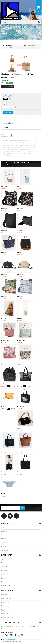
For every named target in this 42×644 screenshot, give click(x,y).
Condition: (4, 80)
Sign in (39, 27)
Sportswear (5, 543)
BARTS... (19, 187)
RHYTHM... (4, 318)
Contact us (4, 574)
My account (7, 591)
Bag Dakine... (20, 209)
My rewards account (7, 617)
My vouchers (5, 614)
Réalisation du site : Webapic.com (13, 641)
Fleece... (19, 428)
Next (12, 71)
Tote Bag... (20, 472)
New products (5, 563)
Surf (3, 527)
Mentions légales (6, 582)
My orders (4, 595)
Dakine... (19, 252)
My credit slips (5, 602)
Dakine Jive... (4, 209)
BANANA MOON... (6, 340)
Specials (4, 559)
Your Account (28, 27)
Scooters (4, 539)
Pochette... (4, 406)
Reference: (5, 78)
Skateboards (5, 535)
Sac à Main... (4, 384)
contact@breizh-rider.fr (12, 639)
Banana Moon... (5, 252)
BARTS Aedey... (5, 187)
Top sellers (4, 567)
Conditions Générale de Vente (10, 586)
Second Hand (5, 550)
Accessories (5, 546)
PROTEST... (20, 362)
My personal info (6, 610)
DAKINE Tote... (21, 406)
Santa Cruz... (20, 231)
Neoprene (4, 531)
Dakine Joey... (4, 274)
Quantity (6, 104)
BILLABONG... (5, 362)
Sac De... (19, 384)
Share (11, 87)
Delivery (4, 578)
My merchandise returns (8, 598)
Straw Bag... (20, 318)
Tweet (5, 87)
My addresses (5, 606)
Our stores (4, 570)
